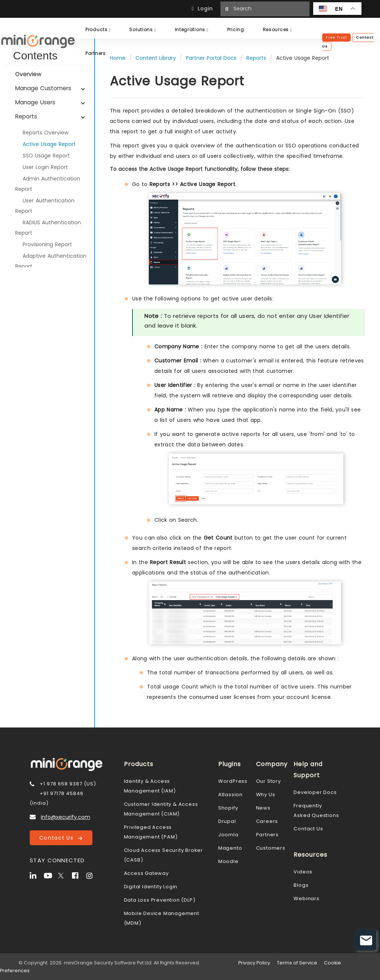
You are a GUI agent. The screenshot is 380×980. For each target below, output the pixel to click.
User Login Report (45, 167)
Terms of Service (297, 963)
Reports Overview (45, 133)
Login (204, 9)
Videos (303, 872)
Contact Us (61, 838)
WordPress (233, 781)
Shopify (228, 808)
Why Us (266, 795)
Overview (28, 74)
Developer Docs (315, 792)
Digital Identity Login (151, 887)
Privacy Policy (254, 963)
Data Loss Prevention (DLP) (160, 900)
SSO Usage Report (46, 156)
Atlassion (230, 795)
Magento (230, 848)
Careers (267, 821)
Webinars (306, 898)
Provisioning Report (47, 244)
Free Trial (336, 38)
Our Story (268, 781)
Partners (267, 835)
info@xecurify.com (65, 817)
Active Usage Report (49, 144)
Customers (271, 848)
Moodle (228, 861)
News (263, 808)
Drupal (227, 821)
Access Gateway (146, 873)
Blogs (301, 885)
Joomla (228, 835)
